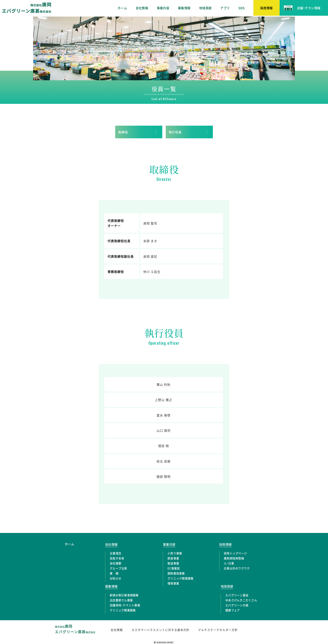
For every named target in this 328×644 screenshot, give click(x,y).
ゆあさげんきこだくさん (241, 600)
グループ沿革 (118, 568)
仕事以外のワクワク (237, 568)
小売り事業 (175, 553)
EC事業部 (174, 568)
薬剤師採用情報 (234, 558)
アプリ (225, 8)
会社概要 (115, 563)
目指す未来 (117, 558)
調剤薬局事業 (176, 573)
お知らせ (115, 578)
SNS (242, 8)
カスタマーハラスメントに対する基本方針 (161, 630)
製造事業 (173, 563)
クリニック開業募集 (180, 578)
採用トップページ (235, 553)
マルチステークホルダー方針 (218, 630)
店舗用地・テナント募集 (125, 605)
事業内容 (163, 8)
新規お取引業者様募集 (124, 595)
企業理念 (115, 553)
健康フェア (232, 610)
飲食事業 (173, 558)
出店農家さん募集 (121, 600)
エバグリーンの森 (237, 605)
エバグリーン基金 (237, 595)
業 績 (114, 573)
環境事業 (173, 583)
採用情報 (225, 544)
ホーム (122, 8)
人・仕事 (229, 563)
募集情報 (184, 8)
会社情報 (142, 8)
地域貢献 (205, 8)
